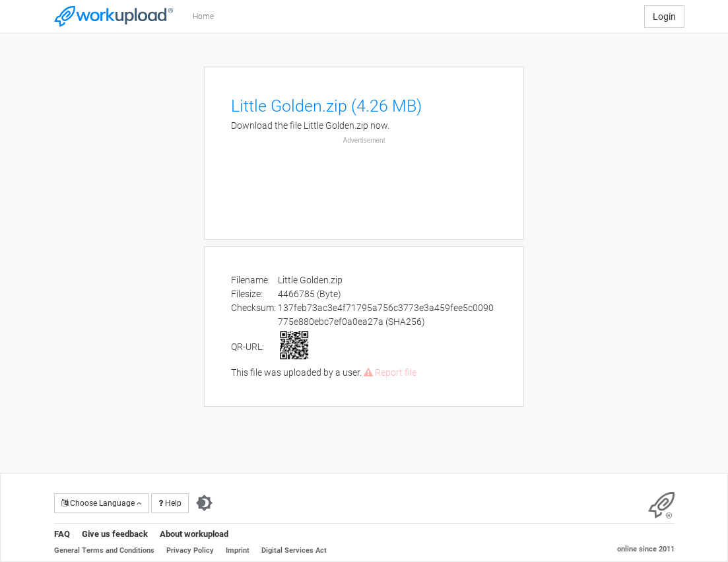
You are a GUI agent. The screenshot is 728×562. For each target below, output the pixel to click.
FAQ (62, 534)
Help (170, 503)
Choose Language (102, 503)
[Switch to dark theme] (204, 503)
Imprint (238, 550)
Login (664, 17)
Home (203, 17)
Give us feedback (115, 534)
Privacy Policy (190, 550)
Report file (390, 372)
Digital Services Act (294, 550)
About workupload (194, 534)
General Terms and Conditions (104, 550)
